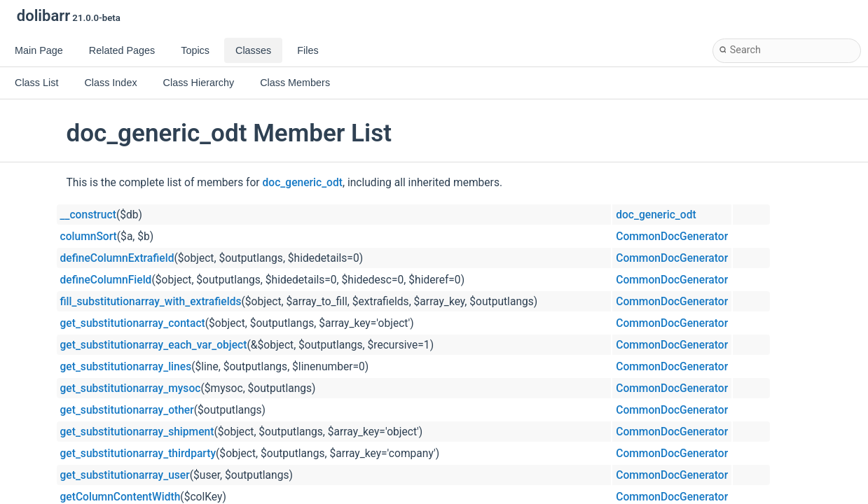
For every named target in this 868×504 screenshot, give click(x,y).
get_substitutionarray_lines (126, 367)
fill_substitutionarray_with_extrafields (151, 302)
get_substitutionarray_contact (133, 323)
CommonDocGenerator (672, 237)
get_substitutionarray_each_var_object (154, 345)
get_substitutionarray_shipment (137, 432)
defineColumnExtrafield (117, 258)
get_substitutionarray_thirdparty (138, 454)
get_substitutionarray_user (125, 475)
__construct (88, 215)
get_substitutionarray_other (127, 410)
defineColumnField (106, 280)
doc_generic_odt (303, 183)
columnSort (89, 237)
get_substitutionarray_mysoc (131, 388)
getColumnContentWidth (120, 497)
